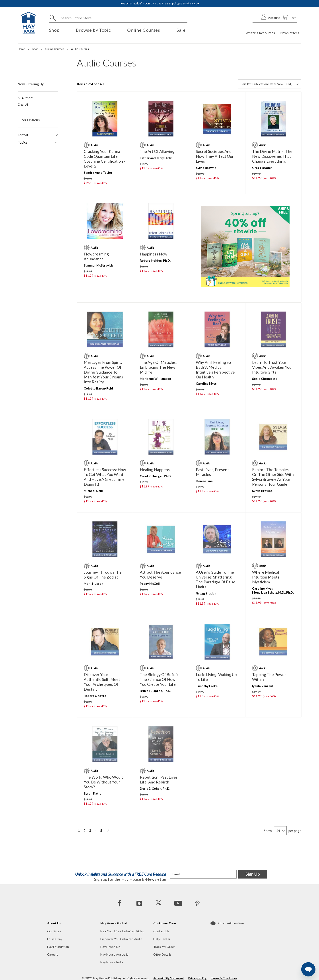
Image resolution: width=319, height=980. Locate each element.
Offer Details (162, 954)
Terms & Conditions (224, 978)
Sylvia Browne (206, 168)
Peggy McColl (150, 584)
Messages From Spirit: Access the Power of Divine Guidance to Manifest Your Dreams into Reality (103, 372)
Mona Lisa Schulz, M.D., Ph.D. (273, 592)
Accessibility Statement (169, 978)
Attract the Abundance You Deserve (160, 575)
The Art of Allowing (157, 151)
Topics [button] (22, 142)
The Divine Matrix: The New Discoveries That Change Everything (272, 156)
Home (22, 49)
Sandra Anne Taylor (98, 172)
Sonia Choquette (265, 379)
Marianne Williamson (155, 379)
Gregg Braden (262, 168)
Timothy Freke (207, 686)
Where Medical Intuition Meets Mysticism (266, 577)
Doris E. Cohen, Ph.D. (155, 788)
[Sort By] (270, 84)
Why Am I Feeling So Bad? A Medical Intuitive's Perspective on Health (215, 370)
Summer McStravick (98, 265)
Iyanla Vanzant (263, 686)
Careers (53, 954)
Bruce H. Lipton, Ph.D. (155, 691)
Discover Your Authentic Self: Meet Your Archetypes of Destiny (102, 682)
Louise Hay (55, 939)
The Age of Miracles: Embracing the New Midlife (158, 367)
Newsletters (290, 33)
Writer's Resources (260, 33)
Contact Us (161, 931)
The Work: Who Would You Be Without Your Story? (104, 782)
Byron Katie (92, 793)
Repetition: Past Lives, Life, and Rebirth (159, 779)
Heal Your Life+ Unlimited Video (122, 931)
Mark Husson (93, 584)
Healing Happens (155, 470)
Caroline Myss (206, 383)
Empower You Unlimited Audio (121, 939)
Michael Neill (93, 491)
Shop (35, 49)
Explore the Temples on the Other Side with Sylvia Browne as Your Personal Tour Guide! (273, 477)
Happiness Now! (154, 254)
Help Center (162, 939)
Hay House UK (110, 947)
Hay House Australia (114, 954)
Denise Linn (204, 481)
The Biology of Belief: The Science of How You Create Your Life (159, 679)
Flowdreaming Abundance (96, 256)
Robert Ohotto (95, 696)
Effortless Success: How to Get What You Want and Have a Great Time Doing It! (105, 477)
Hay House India (112, 962)
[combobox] (118, 18)
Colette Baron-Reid (98, 388)
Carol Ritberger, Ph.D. (156, 476)
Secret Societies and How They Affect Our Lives (215, 156)
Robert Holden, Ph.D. (155, 260)
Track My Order (164, 947)
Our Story (54, 931)
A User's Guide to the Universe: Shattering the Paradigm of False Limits (216, 579)
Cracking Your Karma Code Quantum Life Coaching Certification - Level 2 (104, 159)
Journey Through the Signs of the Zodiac (103, 575)
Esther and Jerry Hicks (156, 158)
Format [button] (23, 135)
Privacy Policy (197, 978)
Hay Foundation (58, 947)
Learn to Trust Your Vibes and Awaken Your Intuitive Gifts (273, 367)
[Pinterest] (197, 903)
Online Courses (55, 49)
